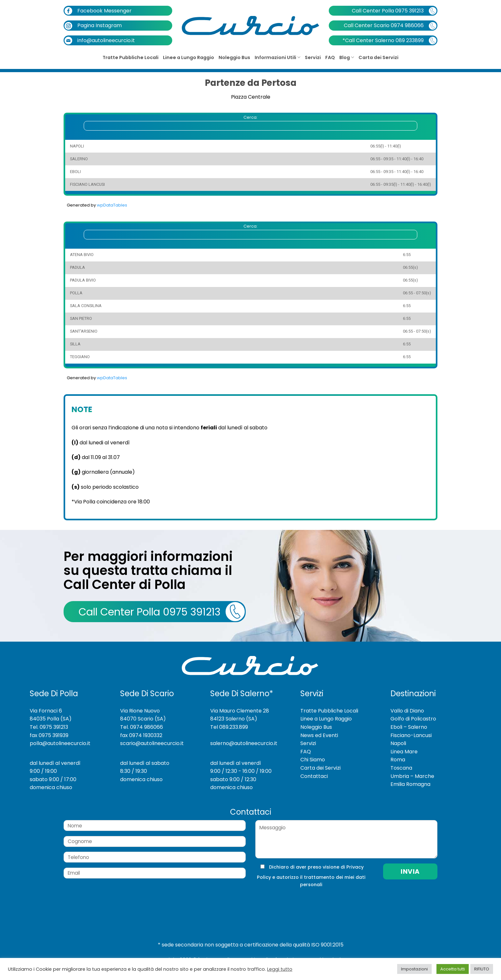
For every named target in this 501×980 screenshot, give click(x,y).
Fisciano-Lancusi (411, 735)
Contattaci (314, 776)
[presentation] (298, 901)
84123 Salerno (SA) (234, 719)
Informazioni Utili (277, 57)
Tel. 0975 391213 (49, 727)
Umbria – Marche (412, 776)
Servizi (313, 57)
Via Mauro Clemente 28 (240, 711)
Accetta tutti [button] (453, 969)
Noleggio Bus (234, 57)
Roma (398, 760)
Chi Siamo (313, 760)
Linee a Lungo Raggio (189, 57)
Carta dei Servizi (378, 57)
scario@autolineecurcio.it (152, 743)
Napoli (398, 743)
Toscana (401, 768)
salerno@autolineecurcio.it (244, 743)
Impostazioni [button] (414, 969)
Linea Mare (404, 752)
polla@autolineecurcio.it (60, 743)
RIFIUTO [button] (482, 969)
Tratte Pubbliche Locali (131, 57)
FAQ (330, 57)
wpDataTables (112, 205)
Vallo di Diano (407, 711)
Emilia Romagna (410, 784)
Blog (347, 57)
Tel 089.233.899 (229, 727)
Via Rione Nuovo (140, 711)
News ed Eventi (319, 735)
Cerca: (250, 122)
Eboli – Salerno (409, 727)
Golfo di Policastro (413, 719)
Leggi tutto (280, 969)
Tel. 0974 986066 (142, 727)
